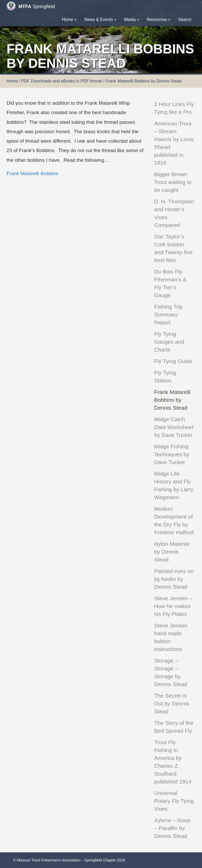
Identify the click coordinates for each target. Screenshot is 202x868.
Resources (159, 20)
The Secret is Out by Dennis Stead (172, 703)
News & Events (100, 20)
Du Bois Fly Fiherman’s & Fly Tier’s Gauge (170, 283)
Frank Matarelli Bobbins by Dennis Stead (172, 400)
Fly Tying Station (165, 377)
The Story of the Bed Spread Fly (174, 727)
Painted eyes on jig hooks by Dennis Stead (174, 579)
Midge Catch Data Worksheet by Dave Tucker (174, 427)
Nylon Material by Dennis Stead (172, 552)
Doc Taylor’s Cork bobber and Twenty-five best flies (174, 248)
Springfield (31, 6)
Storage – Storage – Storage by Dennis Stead (171, 672)
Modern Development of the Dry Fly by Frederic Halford (174, 521)
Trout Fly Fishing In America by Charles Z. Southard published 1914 (173, 762)
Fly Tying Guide (173, 361)
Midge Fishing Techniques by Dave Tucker (172, 454)
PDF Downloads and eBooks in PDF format (62, 81)
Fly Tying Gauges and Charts (169, 342)
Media (132, 20)
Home (69, 20)
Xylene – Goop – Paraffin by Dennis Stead (172, 828)
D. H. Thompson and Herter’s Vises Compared (174, 213)
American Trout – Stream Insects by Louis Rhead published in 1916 (174, 143)
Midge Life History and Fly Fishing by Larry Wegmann (174, 485)
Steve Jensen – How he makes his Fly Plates (173, 606)
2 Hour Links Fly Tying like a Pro (174, 108)
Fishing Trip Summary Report (169, 315)
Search (185, 20)
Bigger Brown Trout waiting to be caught (173, 182)
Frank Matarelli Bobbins (32, 173)
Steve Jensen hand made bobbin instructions (171, 637)
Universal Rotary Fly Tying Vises (174, 801)
